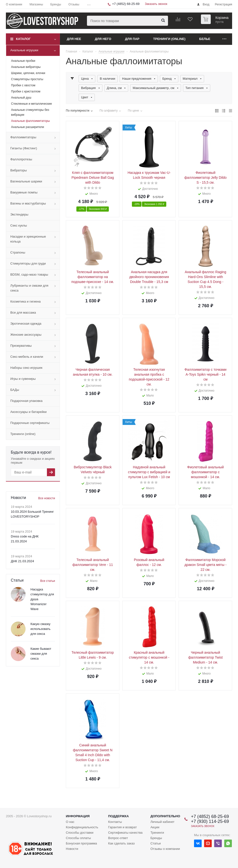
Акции (155, 827)
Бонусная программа (81, 843)
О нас (70, 822)
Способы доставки (80, 833)
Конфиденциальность (82, 827)
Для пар (132, 39)
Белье (205, 39)
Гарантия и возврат (122, 827)
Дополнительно (165, 816)
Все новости (47, 498)
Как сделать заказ (121, 843)
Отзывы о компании (165, 849)
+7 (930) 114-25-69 (210, 821)
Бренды (156, 838)
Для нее (74, 39)
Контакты (115, 822)
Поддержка (118, 816)
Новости (72, 849)
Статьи (155, 843)
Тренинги (157, 833)
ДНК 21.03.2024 (22, 561)
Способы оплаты (78, 838)
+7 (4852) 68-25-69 (126, 4)
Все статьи (48, 581)
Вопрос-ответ (118, 838)
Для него (103, 39)
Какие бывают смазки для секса (41, 654)
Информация (78, 816)
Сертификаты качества (125, 833)
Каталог (23, 39)
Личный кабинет (162, 822)
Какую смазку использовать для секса (41, 629)
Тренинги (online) (169, 39)
